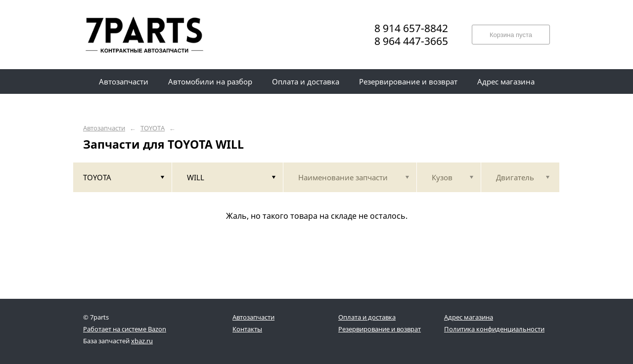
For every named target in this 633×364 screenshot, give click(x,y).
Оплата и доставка (367, 317)
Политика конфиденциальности (494, 329)
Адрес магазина (469, 317)
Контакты (247, 329)
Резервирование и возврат (380, 329)
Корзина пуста (511, 35)
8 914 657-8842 (411, 28)
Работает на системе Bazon (125, 329)
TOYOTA (153, 128)
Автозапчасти (104, 128)
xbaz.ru (142, 341)
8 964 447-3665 (411, 41)
